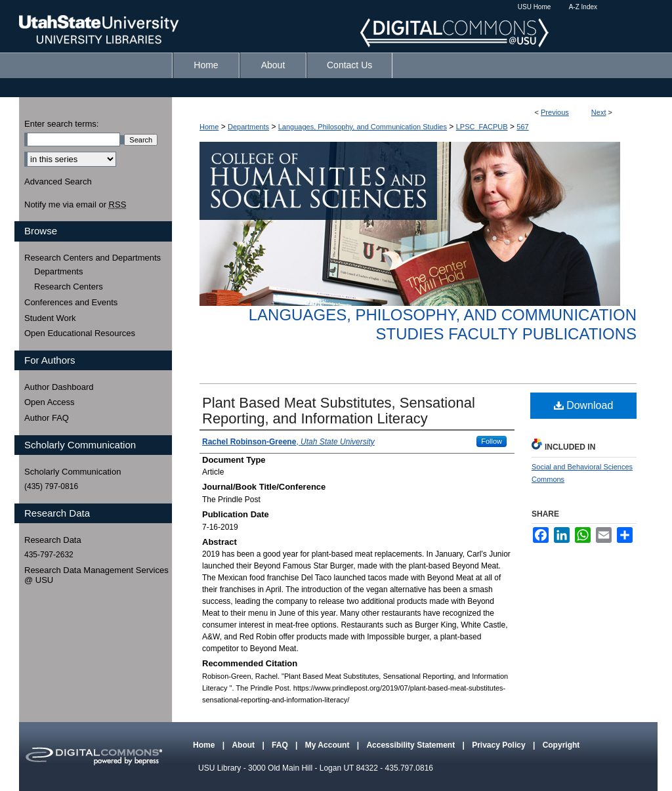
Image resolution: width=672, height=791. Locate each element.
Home (209, 127)
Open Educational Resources (80, 333)
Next (599, 112)
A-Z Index (583, 7)
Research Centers (69, 287)
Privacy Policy (500, 745)
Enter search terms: (61, 124)
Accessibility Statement (411, 745)
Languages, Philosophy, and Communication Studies (363, 127)
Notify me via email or (75, 205)
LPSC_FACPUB (482, 127)
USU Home (535, 7)
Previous (555, 112)
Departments (248, 127)
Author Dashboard (59, 387)
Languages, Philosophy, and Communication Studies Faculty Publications (443, 324)
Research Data (53, 540)
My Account (328, 745)
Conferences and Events (71, 302)
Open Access (50, 402)
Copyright (561, 745)
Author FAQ (47, 418)
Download (584, 405)
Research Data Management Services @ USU (96, 575)
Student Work (50, 318)
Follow (492, 441)
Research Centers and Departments (93, 258)
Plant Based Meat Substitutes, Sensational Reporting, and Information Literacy (339, 411)
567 (522, 127)
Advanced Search (58, 182)
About (244, 745)
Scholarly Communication (73, 472)
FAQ (281, 745)
